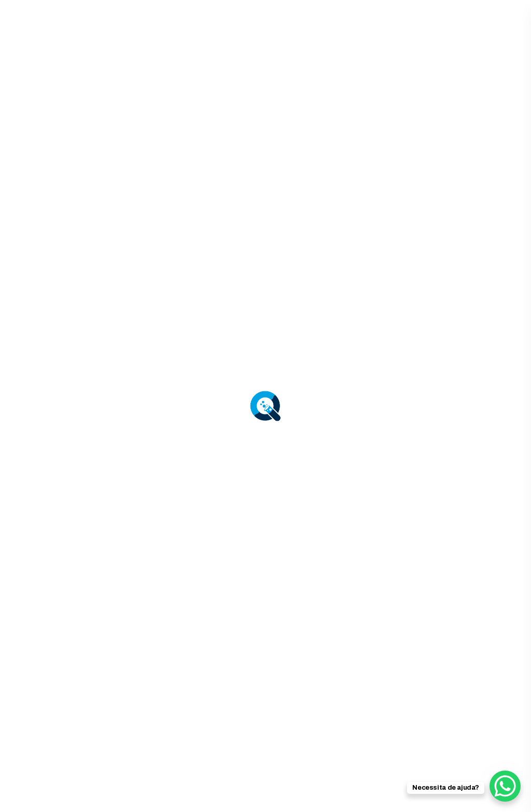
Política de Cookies (471, 751)
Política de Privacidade (372, 751)
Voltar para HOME (265, 604)
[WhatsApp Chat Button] (505, 786)
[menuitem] (191, 785)
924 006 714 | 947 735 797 (385, 25)
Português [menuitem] (355, 785)
